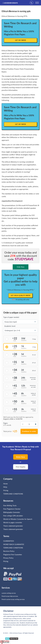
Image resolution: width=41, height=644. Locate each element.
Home (5, 484)
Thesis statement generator (13, 526)
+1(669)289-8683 (32, 3)
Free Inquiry (21, 467)
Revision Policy (9, 551)
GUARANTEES (9, 541)
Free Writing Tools (10, 505)
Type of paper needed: (11, 317)
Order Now (20, 457)
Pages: (6, 423)
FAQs (5, 487)
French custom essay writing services (13, 599)
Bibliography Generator (12, 512)
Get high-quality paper (21, 295)
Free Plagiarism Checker (12, 509)
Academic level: (10, 326)
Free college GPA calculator (13, 516)
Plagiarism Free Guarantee (13, 555)
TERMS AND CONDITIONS (13, 494)
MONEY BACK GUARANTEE (14, 544)
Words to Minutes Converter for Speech (18, 519)
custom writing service (9, 593)
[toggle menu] (37, 3)
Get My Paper (21, 40)
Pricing (6, 490)
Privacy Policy (8, 558)
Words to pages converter (13, 522)
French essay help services (10, 596)
